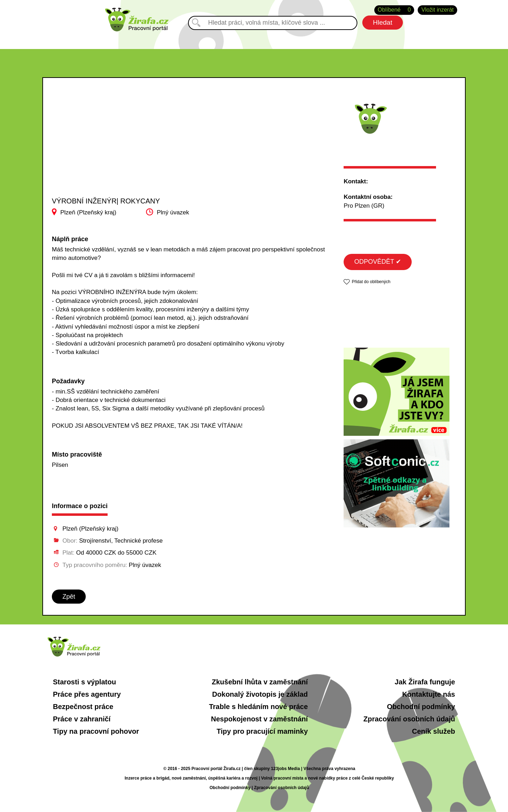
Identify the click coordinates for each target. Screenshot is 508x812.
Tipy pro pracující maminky (262, 731)
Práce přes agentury (87, 694)
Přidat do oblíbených (371, 282)
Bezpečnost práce (83, 707)
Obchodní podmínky (421, 707)
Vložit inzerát (437, 10)
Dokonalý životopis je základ (260, 694)
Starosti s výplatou (84, 682)
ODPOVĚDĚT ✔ (378, 262)
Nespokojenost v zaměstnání (259, 719)
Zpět (69, 597)
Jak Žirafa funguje (425, 682)
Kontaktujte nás (429, 694)
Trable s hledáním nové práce (258, 707)
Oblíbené (394, 10)
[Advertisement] (123, 144)
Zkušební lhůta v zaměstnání (260, 682)
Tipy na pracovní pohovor (96, 731)
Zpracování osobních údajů (409, 719)
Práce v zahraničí (82, 719)
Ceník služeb (434, 731)
